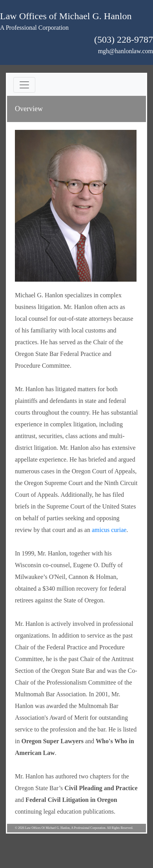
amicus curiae (109, 530)
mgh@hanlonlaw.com (126, 51)
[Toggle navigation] (24, 85)
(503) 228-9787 (124, 40)
